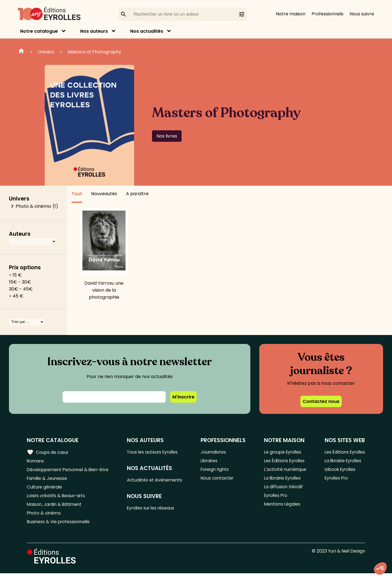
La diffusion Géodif (282, 489)
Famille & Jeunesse (48, 480)
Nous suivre (362, 14)
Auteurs (20, 234)
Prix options (25, 267)
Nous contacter (219, 480)
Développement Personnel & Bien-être (70, 471)
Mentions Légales (281, 508)
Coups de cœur (48, 452)
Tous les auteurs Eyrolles (156, 452)
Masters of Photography (94, 52)
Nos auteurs (94, 31)
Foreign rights (217, 471)
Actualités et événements (158, 481)
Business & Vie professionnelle (60, 526)
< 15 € (15, 275)
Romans (36, 462)
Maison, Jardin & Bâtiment (55, 508)
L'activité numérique (285, 471)
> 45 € (16, 296)
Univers (46, 52)
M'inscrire (183, 397)
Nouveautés (104, 194)
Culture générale (45, 489)
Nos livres (167, 136)
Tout (77, 194)
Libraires (211, 462)
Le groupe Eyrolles (283, 452)
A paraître (137, 194)
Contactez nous (321, 401)
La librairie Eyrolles (283, 480)
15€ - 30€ (20, 282)
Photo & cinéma (33, 206)
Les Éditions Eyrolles (284, 462)
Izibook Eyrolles (339, 471)
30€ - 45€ (21, 289)
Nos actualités (147, 31)
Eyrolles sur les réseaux (154, 509)
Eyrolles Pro (275, 498)
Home (21, 52)
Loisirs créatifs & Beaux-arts (57, 498)
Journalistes (215, 452)
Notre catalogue (39, 31)
